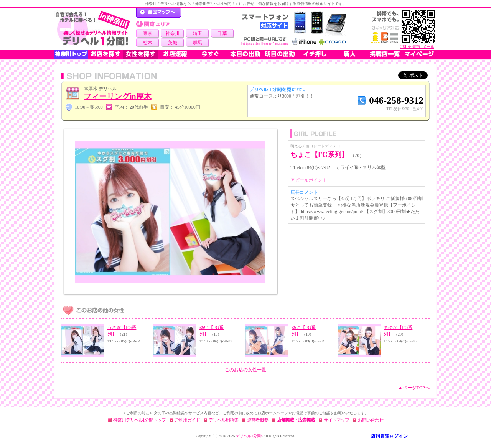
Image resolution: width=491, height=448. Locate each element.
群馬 (198, 43)
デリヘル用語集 (223, 420)
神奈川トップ (71, 54)
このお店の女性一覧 (245, 370)
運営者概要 (258, 420)
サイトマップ (336, 420)
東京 (148, 33)
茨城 (173, 43)
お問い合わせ (371, 420)
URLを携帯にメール (417, 47)
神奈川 (173, 33)
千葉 (222, 33)
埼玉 (198, 33)
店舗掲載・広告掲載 (296, 420)
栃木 (148, 43)
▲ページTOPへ (414, 388)
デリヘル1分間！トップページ (159, 13)
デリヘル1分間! (249, 436)
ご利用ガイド (187, 420)
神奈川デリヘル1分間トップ (139, 420)
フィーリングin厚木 (118, 96)
